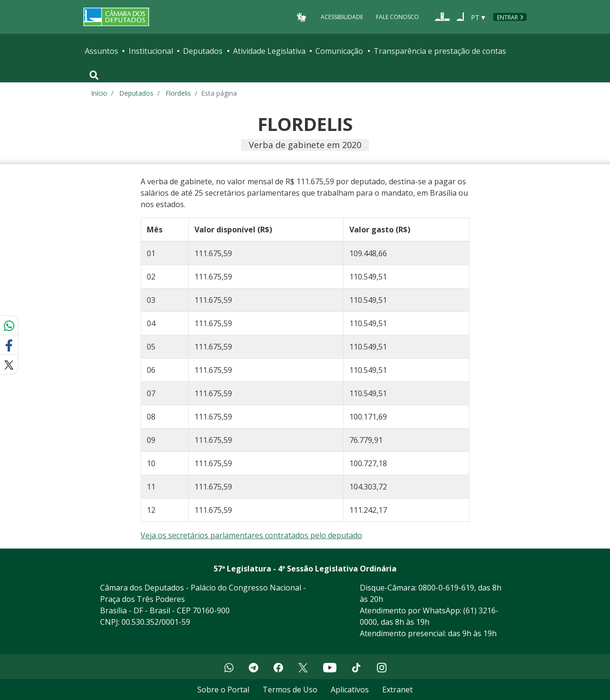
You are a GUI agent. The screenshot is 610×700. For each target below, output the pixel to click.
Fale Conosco (397, 17)
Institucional (151, 51)
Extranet (397, 690)
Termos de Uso (290, 690)
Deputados (203, 51)
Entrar (508, 17)
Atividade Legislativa (269, 51)
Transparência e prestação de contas (440, 51)
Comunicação (339, 51)
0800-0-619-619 (446, 588)
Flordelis (178, 93)
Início (99, 93)
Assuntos (102, 51)
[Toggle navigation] (94, 75)
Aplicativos (350, 690)
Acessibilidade (342, 17)
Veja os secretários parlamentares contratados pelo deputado (251, 535)
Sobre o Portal (223, 690)
